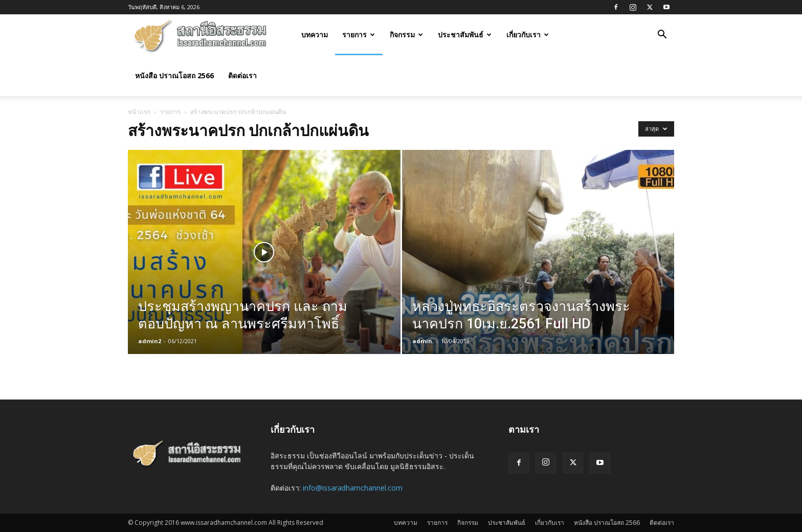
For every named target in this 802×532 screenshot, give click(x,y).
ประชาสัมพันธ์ (465, 35)
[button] (662, 36)
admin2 (150, 341)
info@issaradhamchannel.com (353, 488)
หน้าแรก (139, 112)
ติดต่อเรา (242, 75)
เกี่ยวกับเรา (528, 35)
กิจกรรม (406, 35)
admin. (423, 341)
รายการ (359, 35)
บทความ (315, 35)
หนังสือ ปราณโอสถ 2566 (174, 75)
